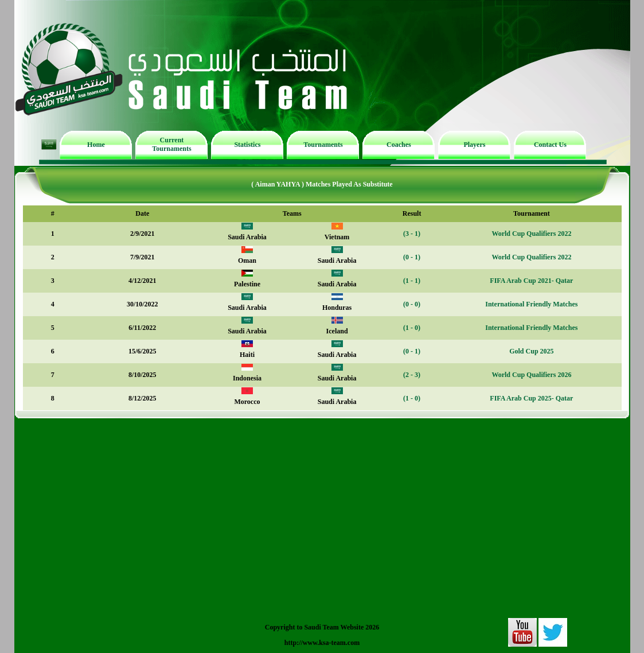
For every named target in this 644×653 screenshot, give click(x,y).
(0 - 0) (412, 304)
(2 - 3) (412, 375)
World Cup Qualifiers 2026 (531, 375)
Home (96, 145)
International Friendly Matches (531, 304)
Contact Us (550, 145)
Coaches (399, 145)
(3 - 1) (412, 234)
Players (474, 145)
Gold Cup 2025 (531, 351)
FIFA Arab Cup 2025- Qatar (531, 398)
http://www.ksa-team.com (322, 643)
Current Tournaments (171, 144)
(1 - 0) (412, 328)
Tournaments (323, 145)
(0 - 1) (412, 257)
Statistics (247, 145)
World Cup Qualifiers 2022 (531, 234)
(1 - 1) (412, 281)
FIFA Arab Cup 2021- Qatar (531, 281)
